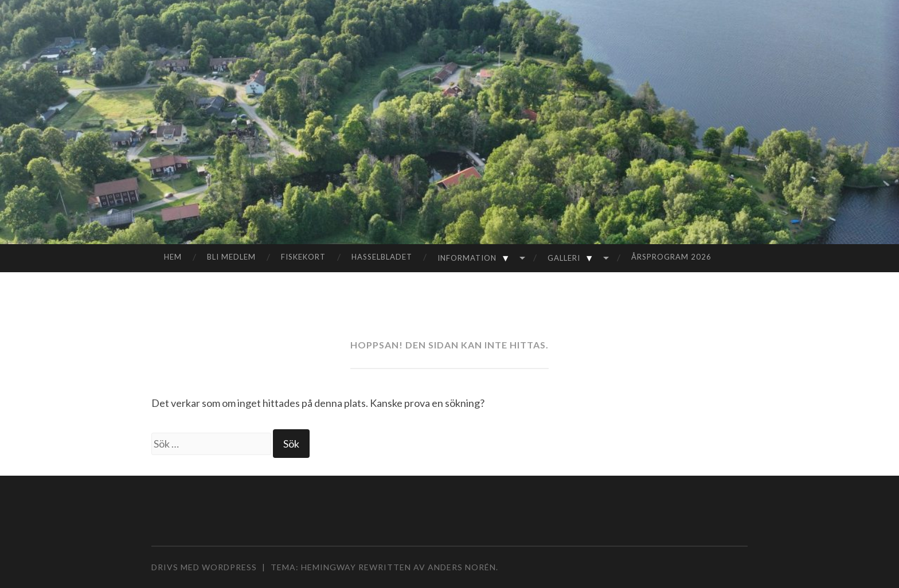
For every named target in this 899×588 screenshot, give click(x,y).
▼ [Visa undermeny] (506, 258)
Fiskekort (303, 257)
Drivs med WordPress (204, 567)
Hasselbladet (382, 257)
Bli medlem (231, 257)
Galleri (573, 258)
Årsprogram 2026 (671, 257)
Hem (173, 257)
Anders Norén (462, 567)
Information (476, 258)
